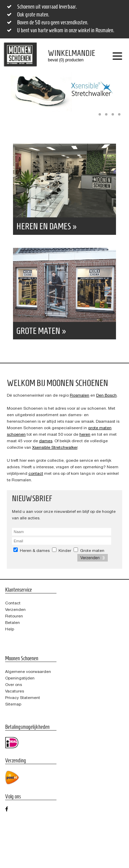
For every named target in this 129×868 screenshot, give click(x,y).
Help (10, 629)
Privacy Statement (23, 698)
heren (85, 434)
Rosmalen (80, 395)
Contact (13, 603)
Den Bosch (106, 395)
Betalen (12, 623)
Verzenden (15, 610)
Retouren (14, 616)
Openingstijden (20, 678)
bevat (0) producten (66, 56)
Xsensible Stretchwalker (55, 447)
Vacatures (15, 691)
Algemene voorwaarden (28, 672)
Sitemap (13, 704)
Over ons (14, 685)
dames (46, 441)
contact (36, 473)
